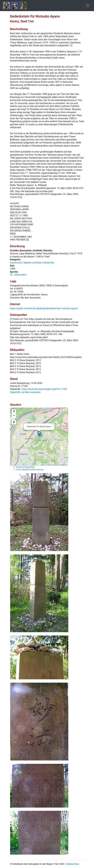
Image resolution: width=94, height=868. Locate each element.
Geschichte (16, 263)
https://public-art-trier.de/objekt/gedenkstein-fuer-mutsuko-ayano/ (44, 308)
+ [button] (14, 412)
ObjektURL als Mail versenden (25, 392)
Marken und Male (33, 263)
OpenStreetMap (53, 465)
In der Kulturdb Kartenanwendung (30, 470)
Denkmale (49, 263)
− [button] (14, 416)
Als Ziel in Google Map (25, 467)
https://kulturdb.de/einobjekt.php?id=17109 (44, 389)
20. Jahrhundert (18, 275)
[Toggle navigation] (88, 6)
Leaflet (42, 465)
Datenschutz (73, 864)
